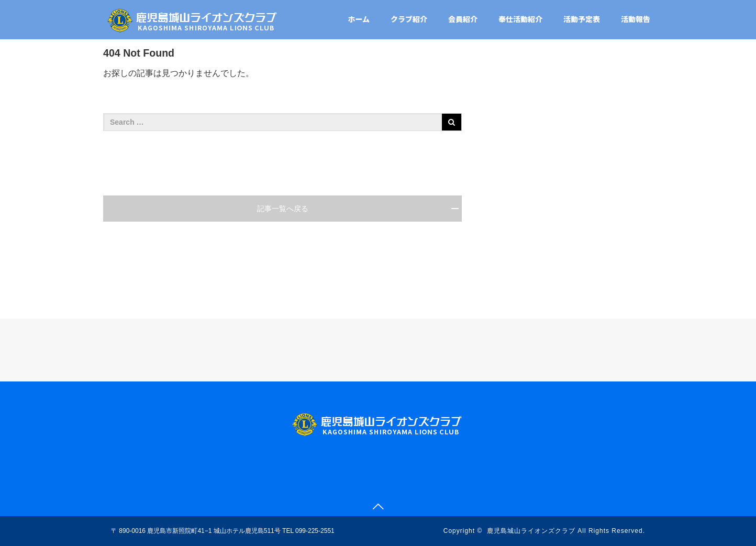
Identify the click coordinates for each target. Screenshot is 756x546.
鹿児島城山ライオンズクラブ (531, 531)
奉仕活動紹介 (520, 19)
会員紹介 (463, 19)
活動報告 (636, 19)
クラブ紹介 (409, 19)
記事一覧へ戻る (283, 209)
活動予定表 (582, 19)
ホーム (359, 19)
